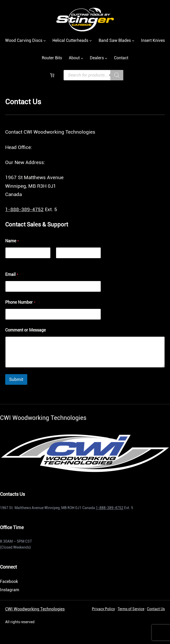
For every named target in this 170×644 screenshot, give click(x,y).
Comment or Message (25, 330)
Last (59, 262)
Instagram (10, 590)
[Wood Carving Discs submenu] (45, 41)
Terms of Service (131, 609)
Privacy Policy (103, 609)
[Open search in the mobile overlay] (93, 75)
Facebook (9, 581)
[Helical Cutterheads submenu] (91, 41)
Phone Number (20, 302)
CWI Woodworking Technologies (35, 609)
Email (12, 274)
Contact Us (156, 609)
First (9, 262)
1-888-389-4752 (24, 209)
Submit (16, 379)
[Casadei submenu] (133, 41)
